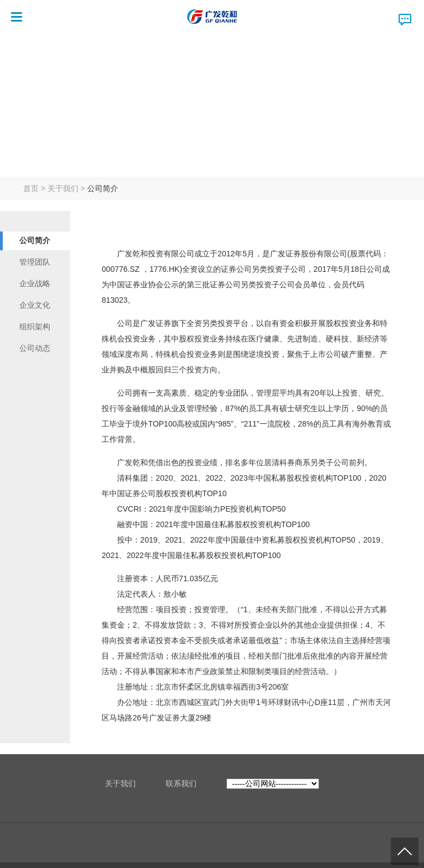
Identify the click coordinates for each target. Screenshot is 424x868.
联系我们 (181, 783)
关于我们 (63, 188)
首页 (31, 188)
